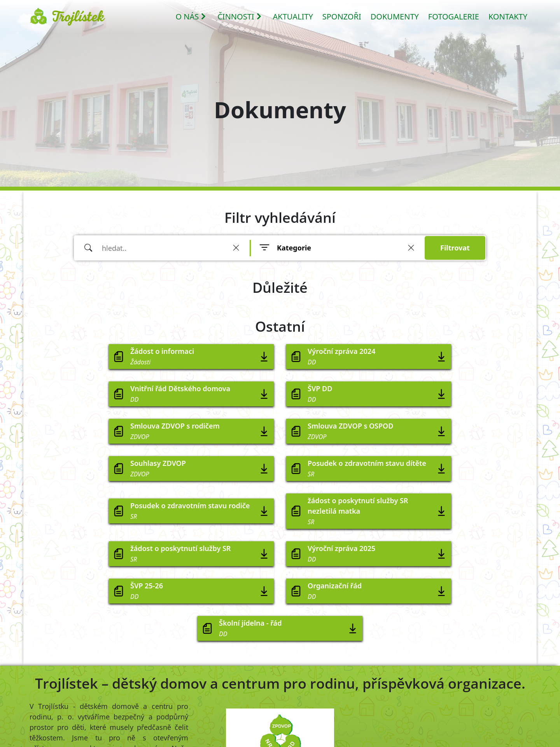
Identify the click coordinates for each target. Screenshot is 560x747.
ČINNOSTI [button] (240, 17)
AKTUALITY (293, 17)
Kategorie (294, 248)
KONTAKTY (508, 17)
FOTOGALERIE (454, 17)
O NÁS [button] (191, 17)
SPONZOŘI (342, 17)
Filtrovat (455, 248)
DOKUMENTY (395, 17)
